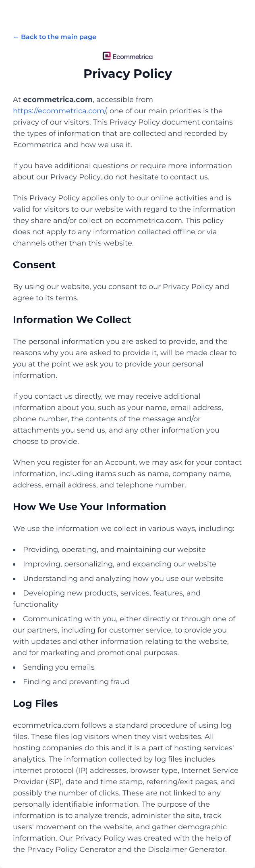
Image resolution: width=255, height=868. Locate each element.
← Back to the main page (55, 37)
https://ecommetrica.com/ (59, 111)
